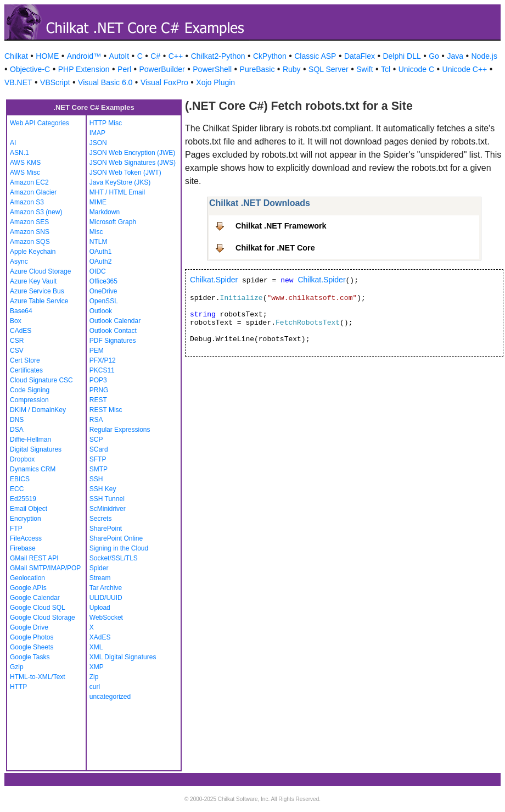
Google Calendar (35, 598)
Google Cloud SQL (38, 608)
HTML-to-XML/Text (38, 677)
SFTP (98, 459)
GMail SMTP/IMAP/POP (45, 568)
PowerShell (212, 69)
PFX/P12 (103, 360)
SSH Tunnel (107, 499)
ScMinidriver (108, 509)
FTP (16, 529)
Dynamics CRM (33, 469)
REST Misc (106, 410)
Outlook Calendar (115, 321)
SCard (99, 449)
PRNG (99, 390)
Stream (100, 578)
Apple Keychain (33, 252)
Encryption (26, 519)
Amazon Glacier (33, 192)
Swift (364, 69)
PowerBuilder (162, 69)
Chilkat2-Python (218, 56)
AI (13, 143)
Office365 (103, 281)
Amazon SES (29, 222)
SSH (96, 479)
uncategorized (110, 697)
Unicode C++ (465, 69)
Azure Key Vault (33, 281)
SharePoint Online (116, 538)
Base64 (21, 311)
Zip (94, 677)
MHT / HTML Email (117, 192)
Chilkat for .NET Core (275, 248)
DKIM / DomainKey (38, 410)
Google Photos (32, 637)
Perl (124, 69)
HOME (47, 56)
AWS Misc (25, 173)
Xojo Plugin (215, 82)
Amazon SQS (30, 242)
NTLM (99, 242)
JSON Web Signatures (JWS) (133, 163)
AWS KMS (25, 163)
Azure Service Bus (37, 291)
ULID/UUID (106, 598)
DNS (17, 420)
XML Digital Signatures (123, 657)
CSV (17, 351)
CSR (17, 341)
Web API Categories (40, 123)
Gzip (17, 667)
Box (16, 321)
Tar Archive (106, 588)
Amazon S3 (27, 202)
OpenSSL (104, 301)
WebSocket (106, 618)
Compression (29, 400)
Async (19, 262)
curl (95, 687)
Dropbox (22, 459)
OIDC (98, 271)
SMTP (99, 469)
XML (96, 647)
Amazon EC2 (29, 182)
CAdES (21, 331)
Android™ (84, 56)
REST (98, 400)
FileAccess (26, 538)
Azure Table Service (39, 301)
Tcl (386, 69)
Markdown (105, 212)
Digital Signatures (36, 449)
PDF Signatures (113, 341)
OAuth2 (101, 262)
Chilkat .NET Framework (281, 226)
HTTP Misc (106, 123)
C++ (176, 56)
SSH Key (103, 489)
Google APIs (28, 588)
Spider (99, 568)
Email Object (29, 509)
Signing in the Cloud (119, 548)
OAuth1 (101, 252)
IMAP (97, 133)
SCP (96, 440)
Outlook (101, 311)
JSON (98, 143)
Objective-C (30, 69)
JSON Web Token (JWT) (125, 173)
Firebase (23, 548)
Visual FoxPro (164, 82)
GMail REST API (34, 558)
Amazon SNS (30, 232)
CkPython (270, 56)
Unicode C (416, 69)
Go (434, 56)
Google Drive (29, 627)
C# (155, 56)
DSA (17, 430)
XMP (97, 667)
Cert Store (25, 360)
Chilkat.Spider (214, 280)
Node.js (484, 56)
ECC (17, 489)
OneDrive (103, 291)
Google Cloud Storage (43, 618)
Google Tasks (30, 657)
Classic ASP (315, 56)
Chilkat (16, 56)
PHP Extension (84, 69)
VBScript (55, 82)
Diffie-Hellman (30, 440)
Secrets (101, 519)
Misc (96, 232)
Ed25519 (23, 499)
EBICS (20, 479)
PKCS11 (102, 370)
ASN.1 (19, 153)
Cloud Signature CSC (41, 380)
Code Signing (30, 390)
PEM (97, 351)
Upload (100, 608)
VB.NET (18, 82)
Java (455, 56)
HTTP (18, 687)
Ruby (292, 69)
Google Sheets (32, 647)
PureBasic (257, 69)
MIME (98, 202)
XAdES (100, 637)
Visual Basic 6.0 (105, 82)
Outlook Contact (113, 331)
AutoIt (119, 56)
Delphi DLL (402, 56)
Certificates (26, 370)
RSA (96, 420)
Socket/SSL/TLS (114, 558)
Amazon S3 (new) (36, 212)
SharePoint (106, 529)
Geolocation (27, 578)
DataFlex (360, 56)
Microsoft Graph (113, 222)
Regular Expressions (120, 430)
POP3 (98, 380)
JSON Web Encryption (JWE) (132, 153)
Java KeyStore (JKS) (120, 182)
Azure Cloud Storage (40, 271)
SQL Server (329, 69)
